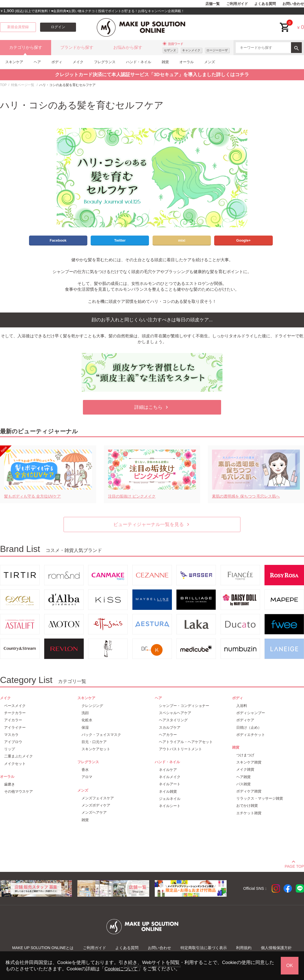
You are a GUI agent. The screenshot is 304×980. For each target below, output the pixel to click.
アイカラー (13, 720)
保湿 (85, 727)
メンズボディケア (96, 805)
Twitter (120, 240)
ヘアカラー (168, 735)
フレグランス (105, 62)
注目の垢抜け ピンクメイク (132, 496)
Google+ (243, 240)
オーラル (187, 62)
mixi (182, 240)
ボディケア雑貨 (249, 791)
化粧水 (87, 720)
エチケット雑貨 (249, 813)
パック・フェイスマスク (101, 735)
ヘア (37, 62)
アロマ (87, 777)
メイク (78, 62)
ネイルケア (168, 770)
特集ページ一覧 (23, 85)
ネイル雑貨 (168, 791)
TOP (3, 85)
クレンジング (92, 706)
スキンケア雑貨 (249, 762)
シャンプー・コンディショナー (184, 706)
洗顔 (85, 713)
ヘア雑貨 (243, 777)
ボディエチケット (251, 735)
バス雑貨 (243, 784)
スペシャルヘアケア (175, 713)
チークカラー (15, 713)
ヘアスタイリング (173, 720)
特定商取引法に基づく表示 (204, 948)
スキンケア (14, 62)
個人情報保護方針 (276, 948)
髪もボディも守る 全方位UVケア (32, 496)
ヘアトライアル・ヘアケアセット (186, 742)
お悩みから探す (128, 47)
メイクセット (15, 764)
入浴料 (242, 706)
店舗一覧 (213, 4)
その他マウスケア (19, 791)
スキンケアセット (96, 749)
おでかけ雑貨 (247, 806)
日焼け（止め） (249, 727)
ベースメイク (15, 706)
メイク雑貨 (245, 769)
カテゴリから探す (26, 47)
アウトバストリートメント (180, 749)
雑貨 (165, 62)
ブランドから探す (77, 47)
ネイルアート (170, 784)
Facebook (58, 240)
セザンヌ (170, 50)
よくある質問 (265, 4)
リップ (10, 749)
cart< (285, 23)
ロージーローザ (217, 50)
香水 (85, 770)
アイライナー (15, 727)
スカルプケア (170, 727)
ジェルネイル (170, 799)
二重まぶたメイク (19, 756)
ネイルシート (170, 806)
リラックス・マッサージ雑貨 (260, 798)
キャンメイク (191, 50)
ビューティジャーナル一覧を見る (152, 524)
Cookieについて (121, 969)
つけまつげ (245, 755)
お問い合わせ (293, 4)
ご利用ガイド (237, 4)
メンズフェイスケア (98, 798)
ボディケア (245, 720)
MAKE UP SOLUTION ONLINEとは (43, 948)
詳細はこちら (152, 407)
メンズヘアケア (94, 812)
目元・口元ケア (94, 742)
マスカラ (11, 735)
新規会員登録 (18, 27)
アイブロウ (13, 742)
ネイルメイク (170, 777)
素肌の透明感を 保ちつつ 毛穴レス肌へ (246, 496)
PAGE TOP (294, 866)
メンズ (210, 62)
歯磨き (10, 784)
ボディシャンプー (251, 713)
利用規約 (244, 948)
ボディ (57, 62)
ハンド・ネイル (139, 62)
